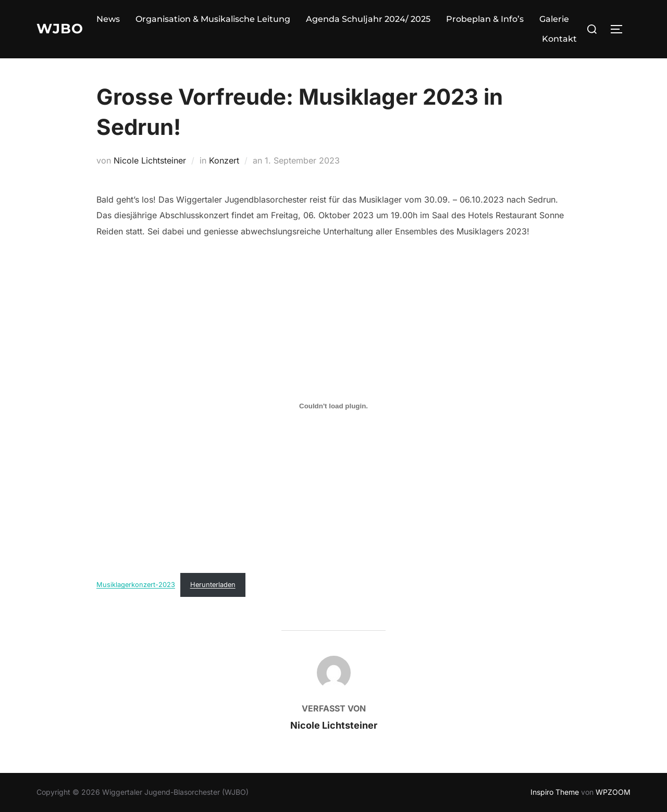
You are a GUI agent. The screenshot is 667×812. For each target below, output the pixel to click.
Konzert (224, 160)
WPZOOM (613, 792)
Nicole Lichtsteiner (150, 160)
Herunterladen (213, 585)
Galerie (554, 19)
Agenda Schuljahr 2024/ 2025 (368, 19)
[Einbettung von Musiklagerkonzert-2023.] (333, 406)
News (108, 19)
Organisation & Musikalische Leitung (213, 19)
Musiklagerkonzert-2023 (136, 585)
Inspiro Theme (555, 792)
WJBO (60, 29)
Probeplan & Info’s (485, 19)
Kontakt (559, 39)
